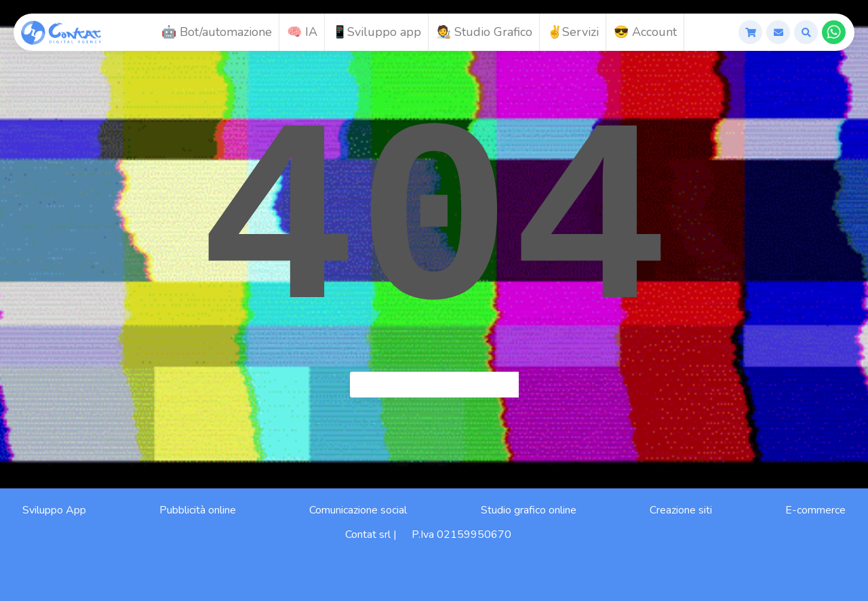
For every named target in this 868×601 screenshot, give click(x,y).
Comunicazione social (358, 510)
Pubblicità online (198, 510)
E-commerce (815, 510)
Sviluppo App (54, 510)
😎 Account (645, 32)
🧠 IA (302, 32)
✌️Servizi (573, 32)
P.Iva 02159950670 (461, 535)
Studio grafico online (529, 510)
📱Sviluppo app (377, 32)
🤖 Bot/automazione (217, 32)
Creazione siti (681, 510)
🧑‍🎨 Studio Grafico (484, 32)
